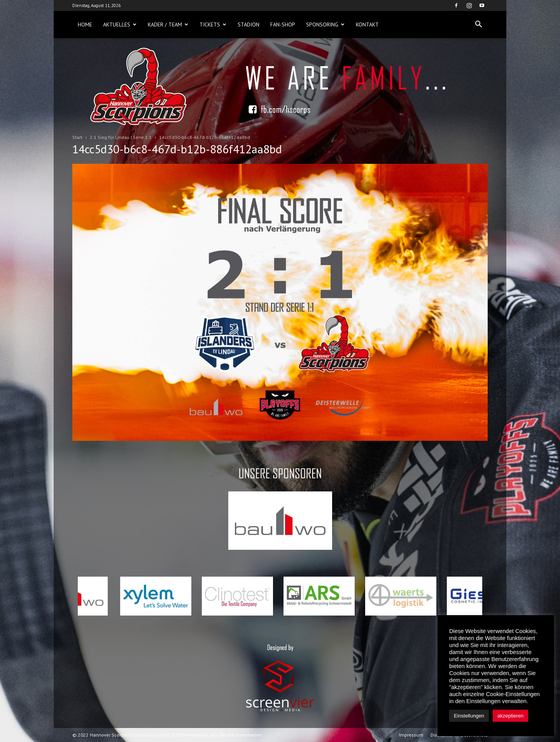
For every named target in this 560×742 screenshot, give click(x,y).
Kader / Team (168, 25)
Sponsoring (325, 25)
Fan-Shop (283, 25)
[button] (478, 25)
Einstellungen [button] (469, 716)
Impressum (411, 735)
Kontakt (367, 25)
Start (77, 137)
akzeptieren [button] (510, 716)
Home (85, 25)
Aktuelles (120, 25)
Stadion (248, 25)
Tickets (213, 25)
